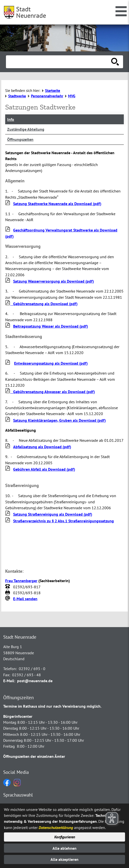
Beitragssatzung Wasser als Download (51, 326)
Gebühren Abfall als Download (44, 469)
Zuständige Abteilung (26, 129)
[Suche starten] (115, 62)
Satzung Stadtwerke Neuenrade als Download (57, 204)
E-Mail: (9, 681)
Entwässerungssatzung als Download (51, 363)
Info (11, 119)
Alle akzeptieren (64, 859)
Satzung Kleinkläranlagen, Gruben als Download (59, 420)
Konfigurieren (65, 837)
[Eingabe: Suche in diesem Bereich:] (59, 62)
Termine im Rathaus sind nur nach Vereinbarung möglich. (52, 706)
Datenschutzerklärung (56, 827)
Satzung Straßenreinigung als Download (53, 514)
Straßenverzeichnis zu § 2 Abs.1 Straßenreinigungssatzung (64, 521)
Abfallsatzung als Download (42, 447)
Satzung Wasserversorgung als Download (53, 281)
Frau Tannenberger (21, 581)
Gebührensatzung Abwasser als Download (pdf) (50, 392)
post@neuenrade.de (35, 681)
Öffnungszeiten (20, 139)
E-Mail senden (25, 599)
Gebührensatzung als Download (41, 304)
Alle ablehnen (64, 848)
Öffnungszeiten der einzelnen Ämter (34, 756)
